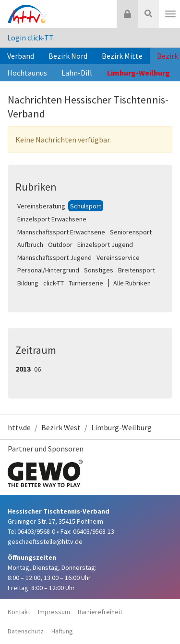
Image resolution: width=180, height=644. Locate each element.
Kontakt (19, 612)
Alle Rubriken (132, 283)
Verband (21, 56)
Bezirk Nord (68, 56)
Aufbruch (30, 245)
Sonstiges (99, 270)
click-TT (54, 283)
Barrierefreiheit (100, 612)
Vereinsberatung (41, 206)
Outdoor (60, 245)
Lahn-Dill (77, 73)
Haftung (62, 631)
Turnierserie (86, 283)
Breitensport (137, 270)
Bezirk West (61, 427)
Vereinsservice (118, 258)
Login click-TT (30, 38)
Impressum (54, 612)
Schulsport (86, 206)
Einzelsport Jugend (105, 245)
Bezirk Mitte (122, 56)
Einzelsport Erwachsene (52, 219)
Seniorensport (131, 232)
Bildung (28, 283)
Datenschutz (26, 631)
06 (37, 369)
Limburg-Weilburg (138, 73)
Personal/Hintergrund (48, 270)
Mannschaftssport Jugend (54, 258)
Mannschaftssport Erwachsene (61, 232)
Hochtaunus (27, 73)
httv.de (19, 427)
